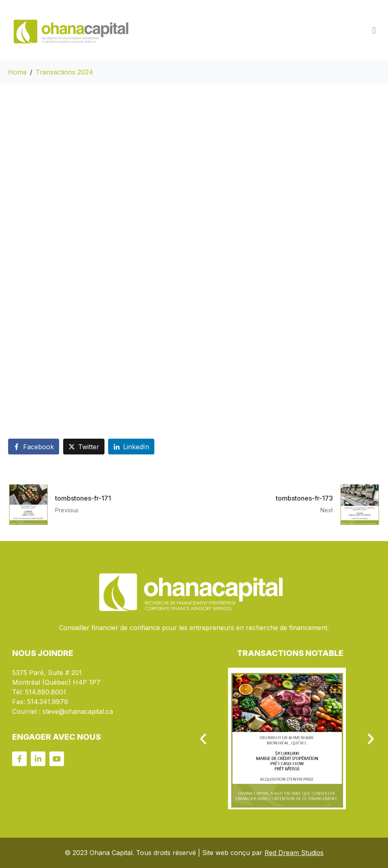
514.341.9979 (48, 702)
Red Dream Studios (294, 853)
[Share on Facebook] (34, 447)
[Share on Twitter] (84, 447)
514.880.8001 (46, 692)
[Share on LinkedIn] (131, 447)
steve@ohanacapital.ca (78, 711)
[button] (203, 739)
